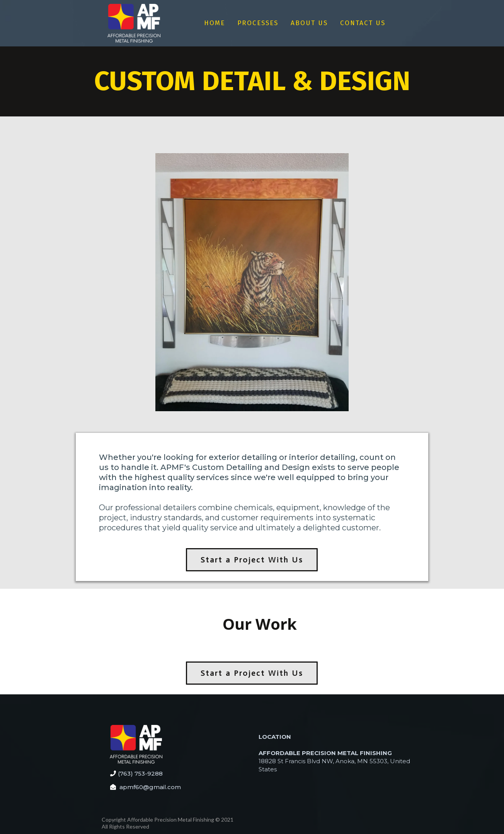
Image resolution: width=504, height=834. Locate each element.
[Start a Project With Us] (252, 560)
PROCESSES (258, 23)
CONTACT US (363, 23)
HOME (215, 23)
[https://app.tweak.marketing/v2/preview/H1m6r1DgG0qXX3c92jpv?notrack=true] (134, 23)
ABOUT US (309, 23)
